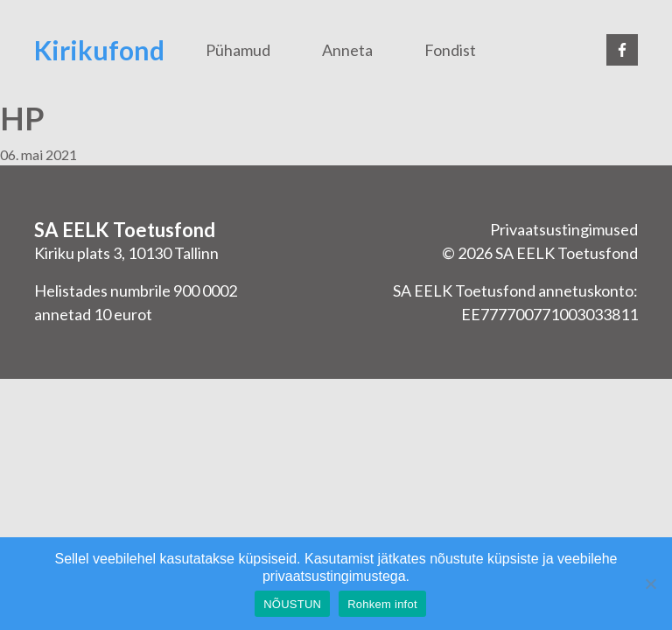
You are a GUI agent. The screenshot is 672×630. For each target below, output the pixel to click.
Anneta (347, 50)
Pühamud (238, 50)
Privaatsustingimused (564, 229)
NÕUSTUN (292, 604)
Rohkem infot (382, 604)
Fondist (450, 50)
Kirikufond (99, 50)
